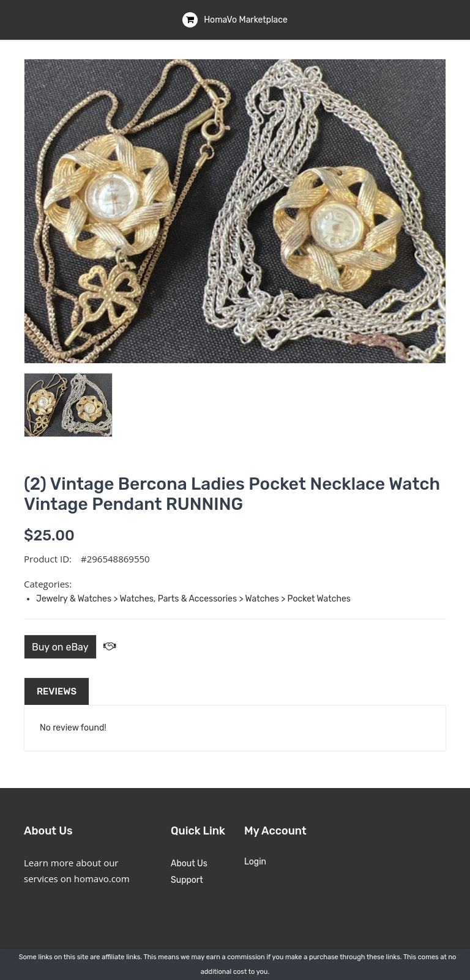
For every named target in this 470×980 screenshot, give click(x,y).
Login (255, 862)
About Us (189, 864)
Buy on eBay (60, 647)
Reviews (57, 691)
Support (187, 880)
